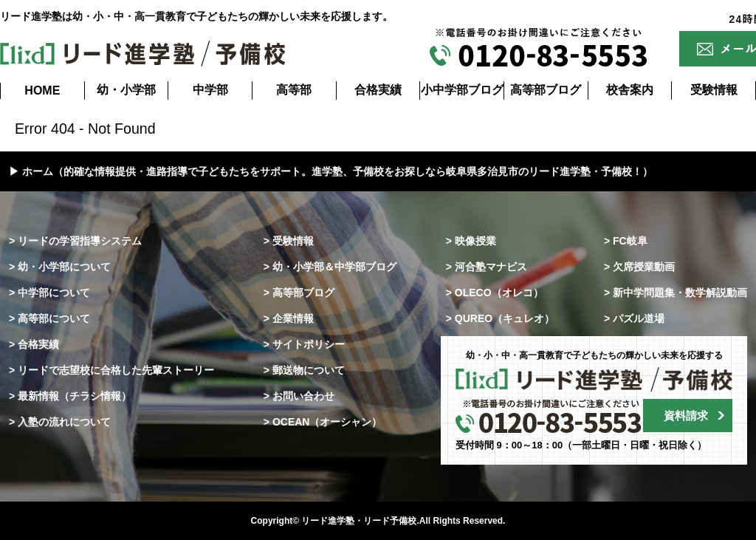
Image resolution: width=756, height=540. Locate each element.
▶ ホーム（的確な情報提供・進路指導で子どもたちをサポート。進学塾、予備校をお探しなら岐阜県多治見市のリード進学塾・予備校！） (331, 171)
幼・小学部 (126, 90)
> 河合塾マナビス (487, 267)
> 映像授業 (471, 241)
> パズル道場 (634, 318)
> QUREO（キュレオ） (500, 318)
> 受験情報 (289, 241)
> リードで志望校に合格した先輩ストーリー (111, 370)
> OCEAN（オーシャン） (323, 422)
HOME (42, 90)
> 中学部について (49, 293)
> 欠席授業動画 (639, 267)
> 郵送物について (304, 370)
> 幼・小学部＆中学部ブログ (330, 267)
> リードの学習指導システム (75, 241)
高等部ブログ (546, 90)
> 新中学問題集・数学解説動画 (676, 293)
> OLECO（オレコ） (495, 293)
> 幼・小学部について (60, 267)
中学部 (210, 90)
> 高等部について (49, 318)
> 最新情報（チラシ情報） (70, 396)
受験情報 (714, 90)
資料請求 (686, 416)
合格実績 (378, 90)
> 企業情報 (289, 318)
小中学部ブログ (462, 90)
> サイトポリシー (304, 344)
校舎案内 (630, 90)
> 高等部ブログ (299, 293)
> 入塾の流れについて (60, 422)
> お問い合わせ (299, 396)
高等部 (294, 90)
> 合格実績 (34, 344)
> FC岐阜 (626, 241)
